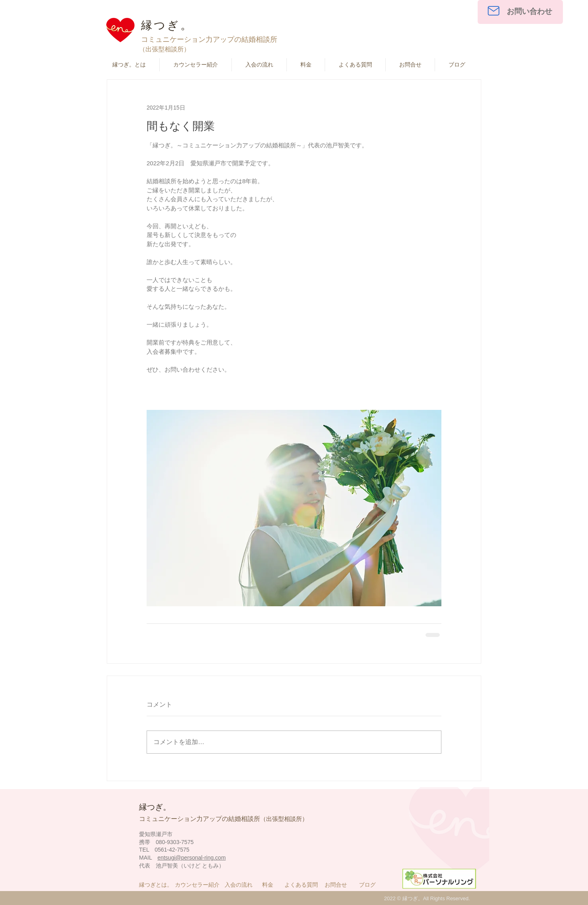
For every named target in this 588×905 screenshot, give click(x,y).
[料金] (272, 885)
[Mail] (493, 11)
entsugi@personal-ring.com (191, 858)
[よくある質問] (303, 885)
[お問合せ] (340, 885)
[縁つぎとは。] (157, 885)
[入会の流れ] (240, 885)
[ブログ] (369, 885)
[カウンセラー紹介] (199, 885)
